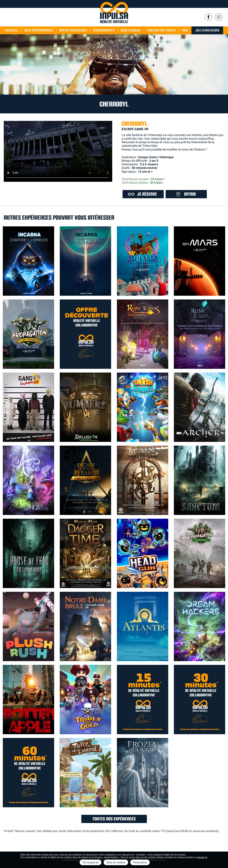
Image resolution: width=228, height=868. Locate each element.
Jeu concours (207, 30)
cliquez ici (202, 857)
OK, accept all (90, 862)
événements (104, 30)
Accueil (12, 30)
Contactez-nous (161, 30)
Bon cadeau (131, 30)
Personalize (140, 862)
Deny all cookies (116, 862)
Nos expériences (39, 30)
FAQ (185, 30)
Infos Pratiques (73, 30)
